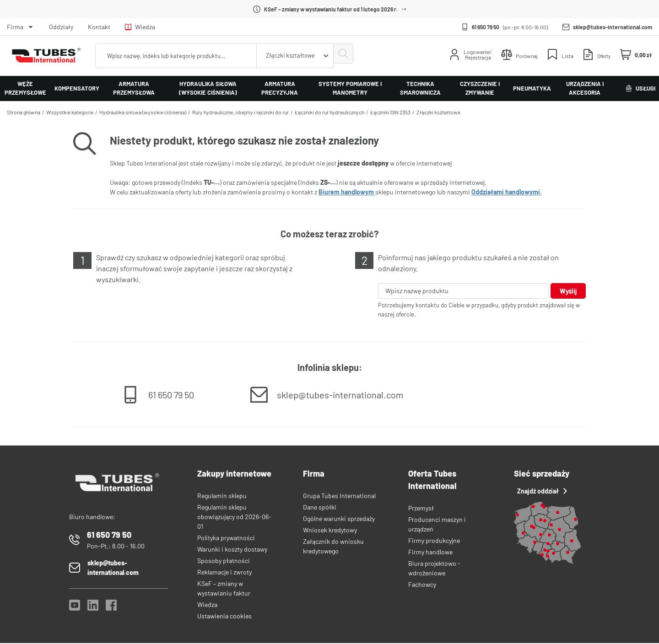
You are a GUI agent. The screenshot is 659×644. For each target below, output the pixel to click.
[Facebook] (111, 609)
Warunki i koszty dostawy (232, 550)
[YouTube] (75, 609)
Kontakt (99, 27)
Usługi (640, 88)
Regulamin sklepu (222, 496)
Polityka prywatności (226, 539)
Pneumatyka (532, 88)
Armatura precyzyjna (280, 88)
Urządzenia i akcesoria (585, 88)
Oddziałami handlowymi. (507, 192)
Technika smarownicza (420, 88)
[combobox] (290, 56)
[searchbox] (174, 56)
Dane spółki (320, 508)
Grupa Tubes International (339, 496)
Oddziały (61, 27)
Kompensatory (77, 88)
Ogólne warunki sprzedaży (339, 519)
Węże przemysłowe (25, 88)
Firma (15, 27)
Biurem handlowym (347, 192)
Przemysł (421, 509)
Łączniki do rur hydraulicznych (329, 112)
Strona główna (24, 112)
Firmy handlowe (430, 553)
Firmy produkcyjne (434, 541)
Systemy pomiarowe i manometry (350, 88)
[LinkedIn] (93, 609)
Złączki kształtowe (438, 112)
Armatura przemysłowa (134, 88)
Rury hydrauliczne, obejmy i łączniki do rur (240, 112)
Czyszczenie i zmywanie (480, 88)
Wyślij (567, 291)
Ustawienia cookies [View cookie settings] (224, 617)
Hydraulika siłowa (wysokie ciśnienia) (208, 88)
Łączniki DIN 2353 (390, 112)
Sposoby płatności (224, 561)
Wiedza (140, 27)
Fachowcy (422, 585)
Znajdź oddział (541, 492)
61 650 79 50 (486, 27)
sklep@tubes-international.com (613, 27)
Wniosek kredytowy (330, 531)
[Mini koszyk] (636, 55)
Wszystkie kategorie (70, 112)
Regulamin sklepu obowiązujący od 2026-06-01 (234, 518)
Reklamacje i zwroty (224, 573)
